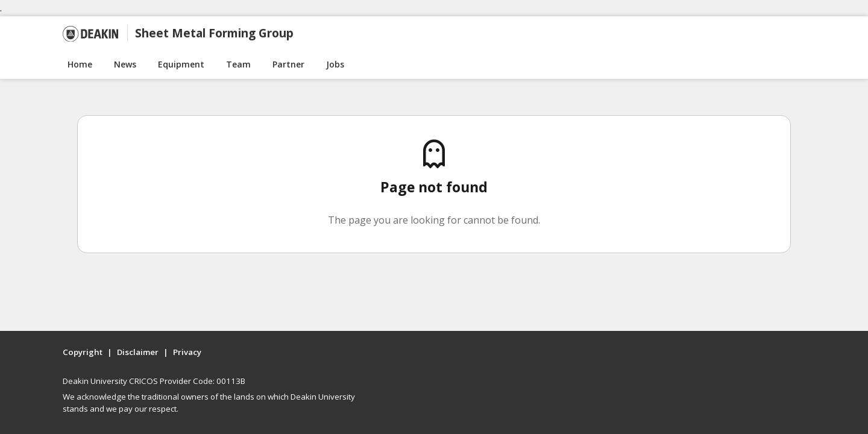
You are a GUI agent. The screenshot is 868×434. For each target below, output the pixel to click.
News (125, 64)
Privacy (187, 352)
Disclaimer (138, 352)
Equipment (181, 64)
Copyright (83, 352)
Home (80, 64)
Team (238, 64)
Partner (288, 64)
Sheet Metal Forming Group (214, 33)
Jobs (335, 64)
